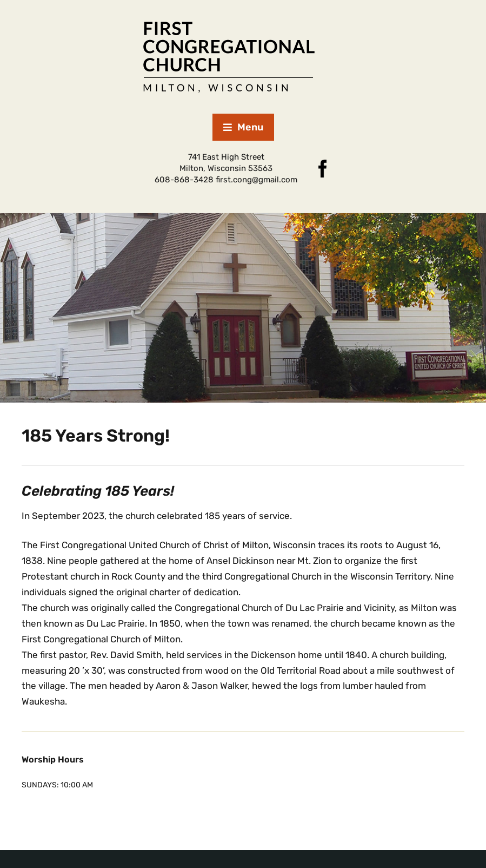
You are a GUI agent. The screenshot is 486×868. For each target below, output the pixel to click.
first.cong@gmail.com (257, 180)
